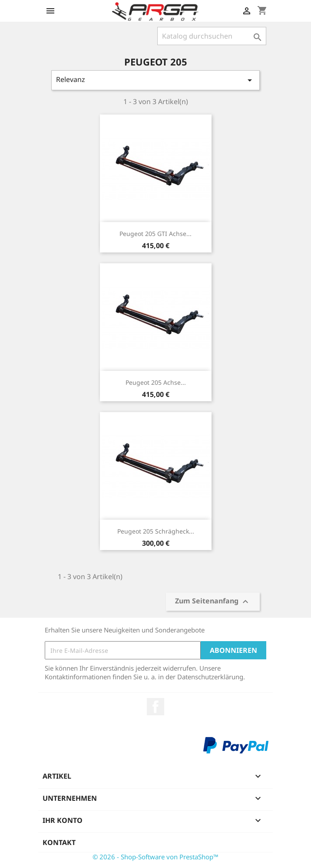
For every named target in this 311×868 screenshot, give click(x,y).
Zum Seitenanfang (213, 602)
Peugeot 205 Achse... (156, 382)
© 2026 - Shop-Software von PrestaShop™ (155, 857)
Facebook (155, 707)
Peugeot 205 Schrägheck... (156, 531)
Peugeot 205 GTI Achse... (155, 234)
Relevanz (155, 80)
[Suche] (212, 36)
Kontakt (59, 842)
